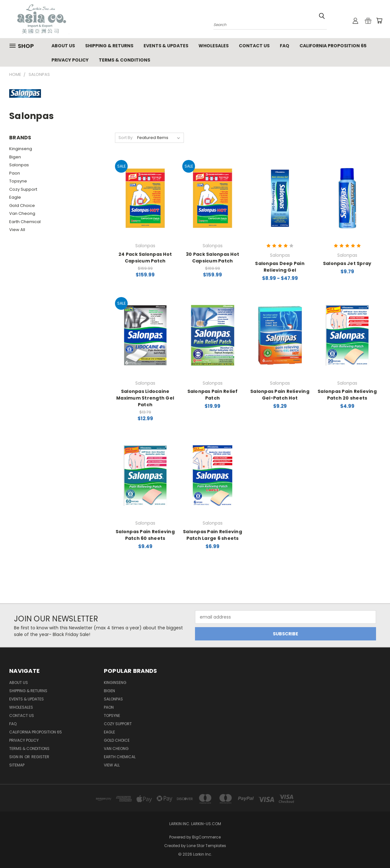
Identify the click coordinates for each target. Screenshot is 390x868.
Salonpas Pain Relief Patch (213, 395)
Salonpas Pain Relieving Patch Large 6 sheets (212, 535)
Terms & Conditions (124, 60)
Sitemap (17, 765)
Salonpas (19, 165)
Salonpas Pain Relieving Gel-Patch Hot (280, 395)
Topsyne (18, 181)
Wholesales (214, 46)
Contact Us (254, 46)
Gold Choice (22, 205)
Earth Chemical (25, 222)
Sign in (17, 757)
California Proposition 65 (333, 46)
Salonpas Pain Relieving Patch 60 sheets (145, 535)
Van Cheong (22, 213)
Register (40, 757)
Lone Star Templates (206, 846)
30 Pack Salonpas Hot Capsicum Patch (212, 258)
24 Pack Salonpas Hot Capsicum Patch (145, 258)
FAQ (285, 46)
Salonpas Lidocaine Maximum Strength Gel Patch (145, 398)
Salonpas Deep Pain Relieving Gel (280, 267)
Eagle (15, 197)
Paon (15, 173)
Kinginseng (21, 149)
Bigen (15, 157)
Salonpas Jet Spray (347, 263)
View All (17, 230)
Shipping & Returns (109, 46)
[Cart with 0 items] (379, 21)
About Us (63, 46)
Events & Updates (166, 46)
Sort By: (126, 138)
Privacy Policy (70, 60)
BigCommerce (206, 837)
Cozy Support (23, 189)
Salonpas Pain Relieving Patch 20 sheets (347, 395)
